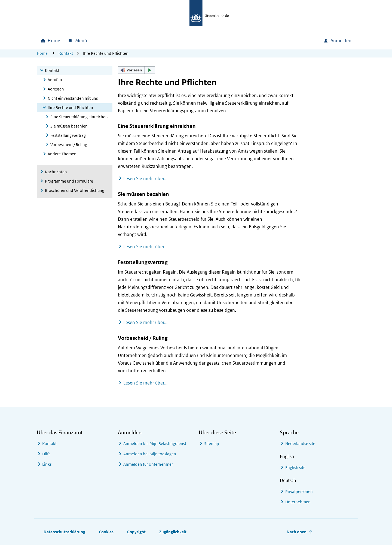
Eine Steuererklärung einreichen (79, 117)
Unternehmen (298, 502)
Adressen (56, 89)
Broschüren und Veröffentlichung (75, 190)
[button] (137, 70)
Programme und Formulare (69, 181)
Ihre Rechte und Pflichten (70, 108)
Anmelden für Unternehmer (148, 464)
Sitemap (212, 443)
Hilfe (46, 454)
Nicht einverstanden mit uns (73, 98)
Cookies (106, 532)
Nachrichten (56, 172)
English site (295, 467)
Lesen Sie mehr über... (145, 178)
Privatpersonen (299, 491)
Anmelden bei (155, 443)
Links (47, 464)
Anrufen (55, 80)
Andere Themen (62, 154)
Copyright (136, 532)
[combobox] (282, 41)
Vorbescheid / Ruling (69, 145)
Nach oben (297, 532)
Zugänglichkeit (173, 532)
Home (42, 53)
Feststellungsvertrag (68, 135)
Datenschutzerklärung (64, 532)
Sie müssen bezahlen (69, 126)
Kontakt (66, 53)
